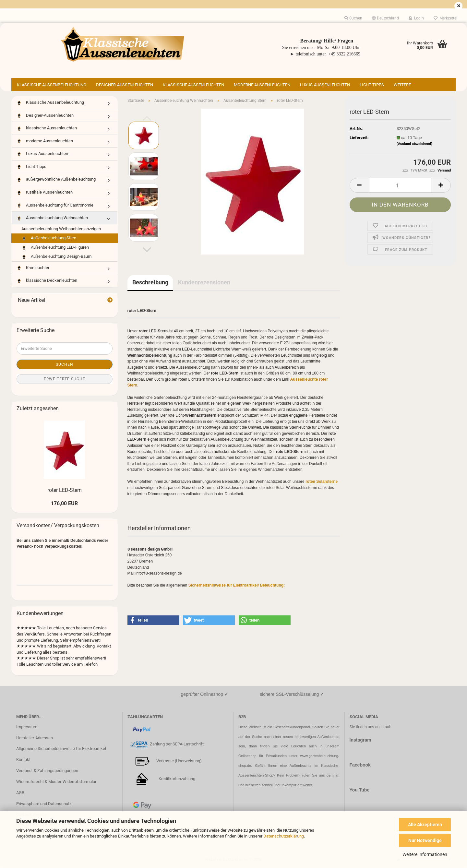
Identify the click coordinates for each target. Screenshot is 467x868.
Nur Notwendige (425, 840)
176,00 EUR (64, 503)
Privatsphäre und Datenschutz (44, 804)
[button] (385, 18)
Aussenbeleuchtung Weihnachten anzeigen (61, 229)
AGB (20, 793)
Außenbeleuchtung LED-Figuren (55, 248)
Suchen (65, 364)
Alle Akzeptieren (425, 825)
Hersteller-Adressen (35, 738)
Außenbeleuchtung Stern (49, 238)
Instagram (360, 740)
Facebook (360, 765)
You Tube (360, 790)
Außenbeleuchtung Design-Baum (56, 257)
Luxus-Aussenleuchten (325, 85)
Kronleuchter (33, 268)
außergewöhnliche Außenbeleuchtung (56, 179)
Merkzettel (445, 18)
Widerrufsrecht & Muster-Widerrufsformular (56, 782)
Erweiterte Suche (65, 379)
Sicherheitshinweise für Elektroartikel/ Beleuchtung (236, 585)
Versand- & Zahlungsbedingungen (47, 771)
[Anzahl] (400, 185)
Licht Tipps (372, 85)
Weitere (402, 85)
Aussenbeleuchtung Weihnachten (52, 218)
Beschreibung (150, 282)
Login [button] (416, 18)
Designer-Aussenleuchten (125, 85)
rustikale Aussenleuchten (45, 192)
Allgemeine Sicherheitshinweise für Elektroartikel (61, 749)
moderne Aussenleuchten (262, 85)
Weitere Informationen (425, 854)
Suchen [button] (353, 18)
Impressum (27, 727)
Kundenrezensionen (204, 282)
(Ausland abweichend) (414, 144)
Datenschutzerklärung (284, 836)
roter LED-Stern (65, 490)
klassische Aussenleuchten (193, 85)
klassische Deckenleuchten (47, 281)
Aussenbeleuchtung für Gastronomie (55, 205)
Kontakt (23, 760)
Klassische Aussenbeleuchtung (52, 85)
